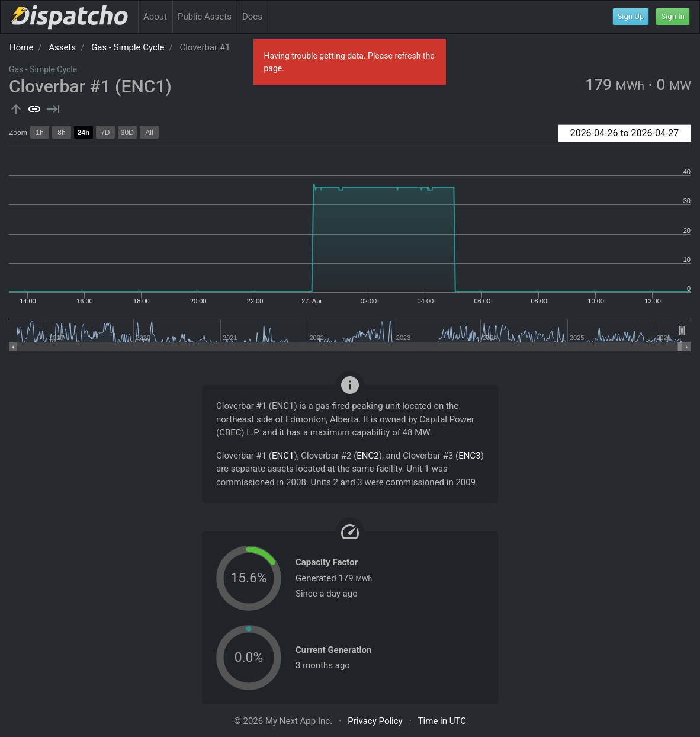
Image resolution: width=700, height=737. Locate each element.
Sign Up (631, 16)
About (155, 17)
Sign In (673, 16)
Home (21, 47)
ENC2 (367, 456)
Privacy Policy (375, 721)
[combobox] (624, 133)
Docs (252, 17)
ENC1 (283, 456)
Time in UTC (442, 721)
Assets (62, 47)
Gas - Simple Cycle (128, 47)
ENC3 (469, 456)
